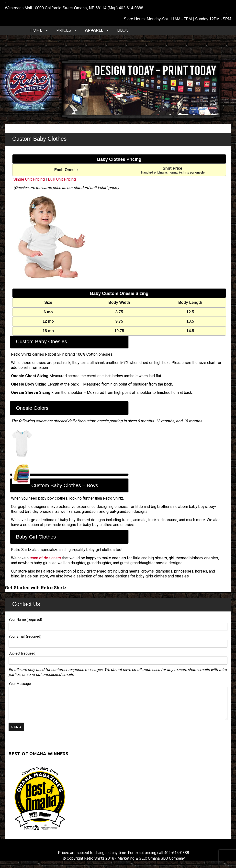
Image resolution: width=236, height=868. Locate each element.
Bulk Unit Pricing (62, 179)
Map (113, 8)
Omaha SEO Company (166, 858)
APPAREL (94, 30)
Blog (123, 30)
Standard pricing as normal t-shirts (165, 173)
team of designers (45, 558)
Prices (64, 30)
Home (36, 30)
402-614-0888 (131, 8)
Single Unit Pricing (29, 179)
